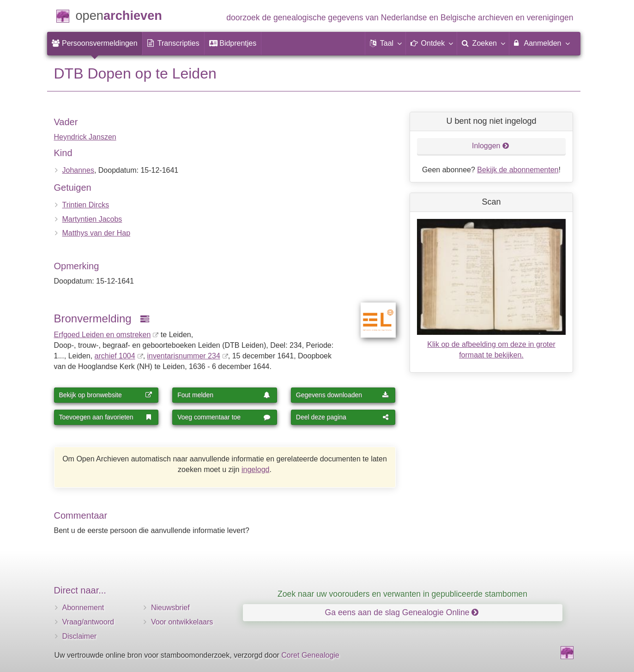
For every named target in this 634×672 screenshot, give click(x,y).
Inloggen (491, 146)
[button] (386, 43)
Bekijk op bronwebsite (106, 395)
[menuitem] (95, 43)
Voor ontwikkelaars (182, 622)
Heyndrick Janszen (85, 137)
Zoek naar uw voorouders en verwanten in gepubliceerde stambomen (402, 594)
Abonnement (83, 608)
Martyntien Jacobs (92, 219)
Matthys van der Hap (97, 233)
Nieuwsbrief (170, 608)
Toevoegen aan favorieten (106, 417)
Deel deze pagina (343, 417)
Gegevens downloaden (343, 395)
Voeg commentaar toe (224, 417)
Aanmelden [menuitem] (541, 43)
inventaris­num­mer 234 (184, 356)
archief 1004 (115, 356)
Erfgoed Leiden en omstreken (103, 335)
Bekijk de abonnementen (518, 170)
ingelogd (256, 469)
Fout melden (224, 395)
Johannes (78, 170)
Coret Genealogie (310, 655)
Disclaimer (80, 636)
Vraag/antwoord (88, 622)
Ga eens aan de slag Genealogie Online (402, 612)
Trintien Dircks (86, 205)
